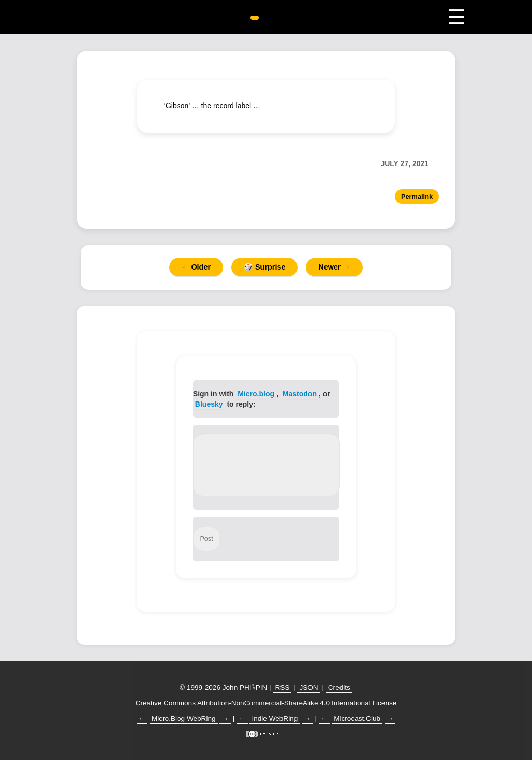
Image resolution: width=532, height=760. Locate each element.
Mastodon (300, 394)
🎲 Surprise (264, 267)
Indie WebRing (275, 718)
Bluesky (209, 404)
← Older (196, 267)
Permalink (417, 196)
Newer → (334, 267)
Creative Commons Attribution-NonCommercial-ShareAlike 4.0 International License (266, 703)
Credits (339, 687)
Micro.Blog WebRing (184, 718)
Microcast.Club (357, 718)
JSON (308, 687)
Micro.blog (256, 394)
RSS (282, 687)
